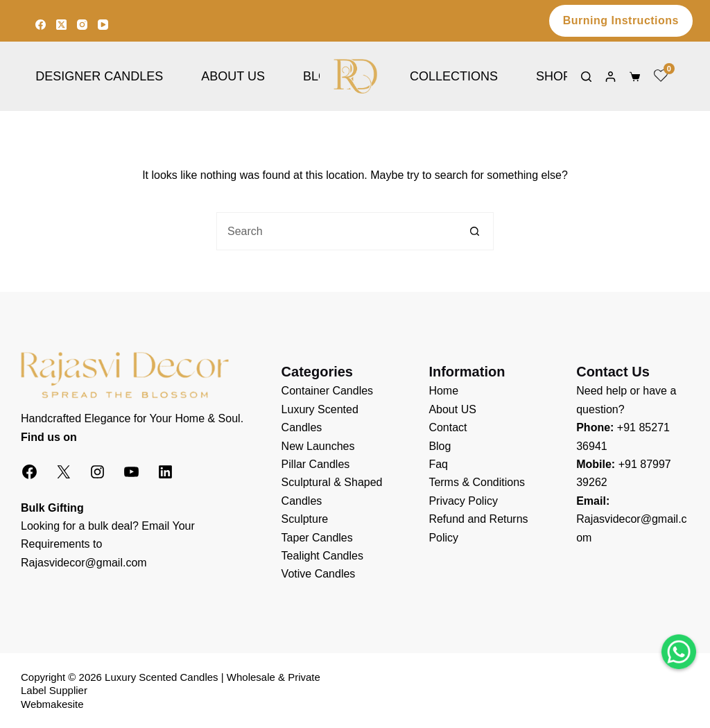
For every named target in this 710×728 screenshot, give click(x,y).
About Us (233, 76)
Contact (448, 427)
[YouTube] (103, 25)
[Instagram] (82, 25)
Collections (454, 76)
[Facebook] (41, 25)
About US (452, 409)
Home (443, 391)
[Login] (611, 77)
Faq (438, 464)
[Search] (586, 77)
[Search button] (475, 231)
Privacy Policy (463, 501)
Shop (554, 76)
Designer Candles (99, 76)
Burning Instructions (621, 20)
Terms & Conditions (477, 482)
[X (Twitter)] (61, 25)
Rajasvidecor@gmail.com (84, 563)
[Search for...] (336, 231)
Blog (440, 446)
